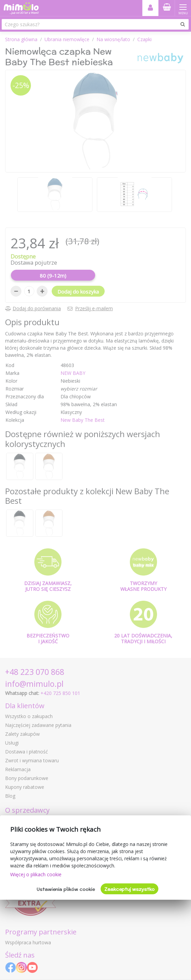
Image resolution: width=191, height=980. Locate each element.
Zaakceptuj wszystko (129, 889)
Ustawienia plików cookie (66, 889)
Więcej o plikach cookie (36, 874)
